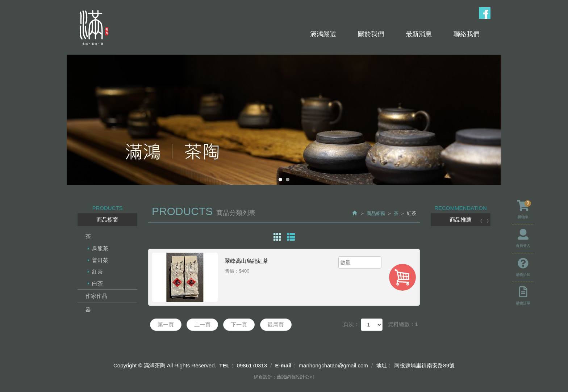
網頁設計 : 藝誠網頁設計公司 (284, 377)
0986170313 (252, 365)
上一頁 (202, 324)
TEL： (227, 365)
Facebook (485, 13)
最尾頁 (276, 324)
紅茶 (97, 272)
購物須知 (523, 267)
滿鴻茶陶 (93, 28)
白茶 (97, 283)
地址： (384, 365)
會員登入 (523, 238)
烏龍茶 (100, 248)
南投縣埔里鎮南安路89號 (424, 365)
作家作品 (96, 296)
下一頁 (239, 324)
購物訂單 (523, 296)
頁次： (351, 324)
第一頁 (166, 324)
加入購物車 (402, 277)
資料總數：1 (403, 324)
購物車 (524, 210)
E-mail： (286, 365)
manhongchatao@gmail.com (333, 365)
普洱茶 (100, 260)
